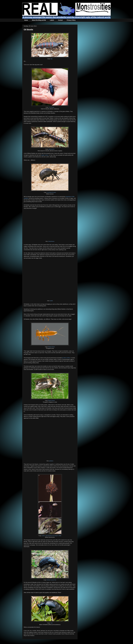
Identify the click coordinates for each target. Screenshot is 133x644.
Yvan (51, 623)
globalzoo (51, 461)
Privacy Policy (71, 20)
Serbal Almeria (51, 241)
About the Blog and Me (39, 20)
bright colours (45, 155)
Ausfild (51, 301)
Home (26, 20)
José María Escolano (51, 192)
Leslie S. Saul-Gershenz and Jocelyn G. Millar (51, 536)
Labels (52, 20)
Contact (60, 20)
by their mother (66, 358)
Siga (51, 59)
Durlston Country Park (51, 580)
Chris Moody (51, 107)
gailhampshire (51, 149)
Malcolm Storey (52, 347)
